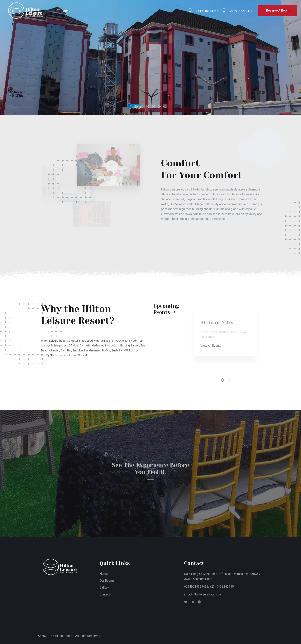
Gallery (104, 588)
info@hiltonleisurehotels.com (204, 594)
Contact (105, 594)
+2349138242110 (222, 587)
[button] (136, 106)
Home (104, 574)
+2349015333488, (196, 587)
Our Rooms (107, 581)
